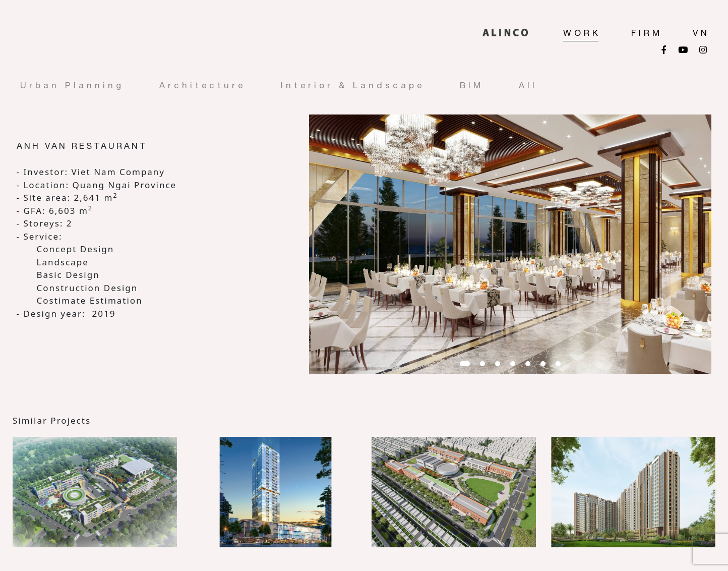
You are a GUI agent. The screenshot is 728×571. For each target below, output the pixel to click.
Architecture (202, 85)
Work (582, 33)
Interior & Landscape (353, 85)
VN (701, 33)
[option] (510, 244)
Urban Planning (72, 85)
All (528, 85)
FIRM (647, 33)
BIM (472, 85)
